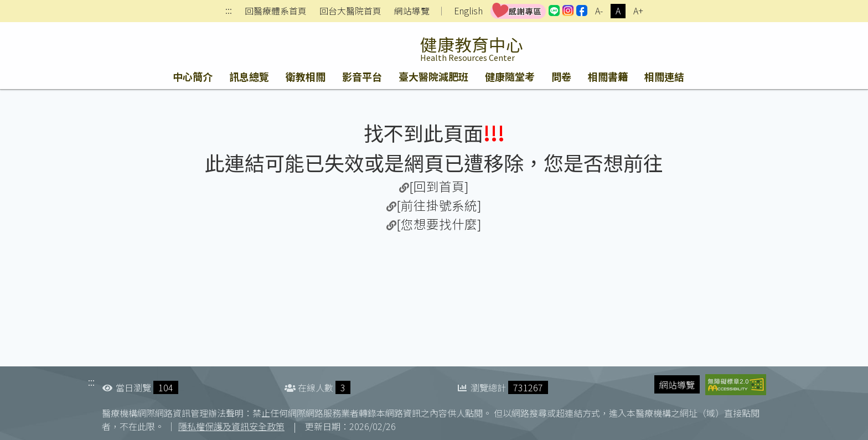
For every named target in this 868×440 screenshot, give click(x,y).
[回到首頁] (439, 186)
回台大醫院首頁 (350, 11)
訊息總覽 (249, 76)
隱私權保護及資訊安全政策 (231, 426)
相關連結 (664, 76)
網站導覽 (412, 11)
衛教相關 (306, 76)
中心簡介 (193, 76)
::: (229, 11)
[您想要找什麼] (439, 224)
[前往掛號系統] (439, 205)
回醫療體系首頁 (276, 11)
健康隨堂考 (510, 76)
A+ (638, 11)
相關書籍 (608, 76)
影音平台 (362, 76)
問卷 (561, 76)
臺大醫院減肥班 (433, 76)
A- (599, 11)
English (468, 11)
